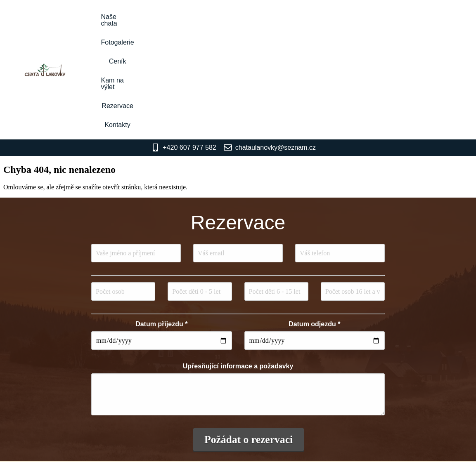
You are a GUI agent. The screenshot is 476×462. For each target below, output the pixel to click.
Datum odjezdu (314, 216)
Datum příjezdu (161, 216)
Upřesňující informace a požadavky (238, 258)
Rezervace (352, 17)
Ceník (261, 17)
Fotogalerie (222, 17)
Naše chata (175, 17)
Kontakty (395, 17)
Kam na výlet (303, 17)
